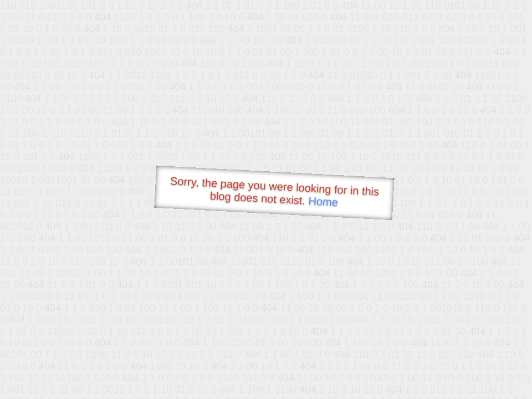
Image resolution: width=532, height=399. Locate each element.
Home (323, 201)
